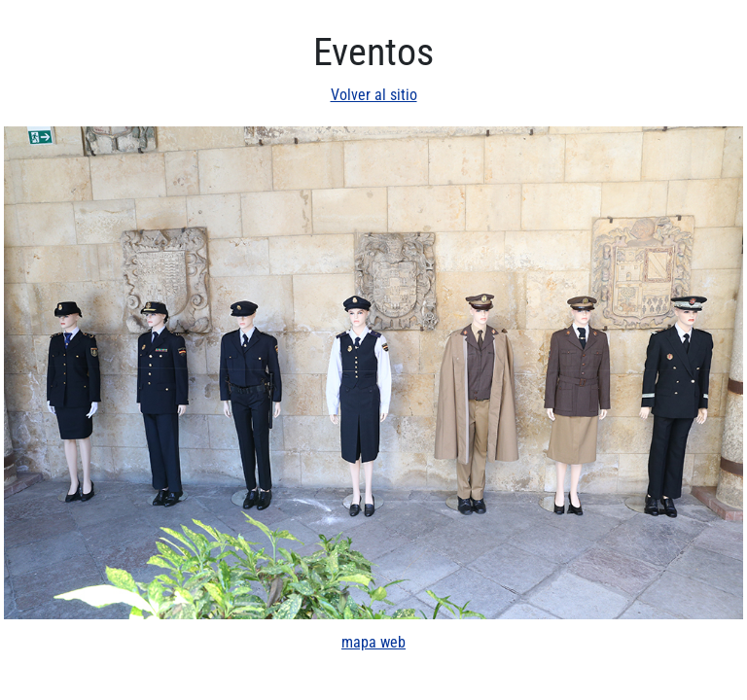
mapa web (373, 642)
